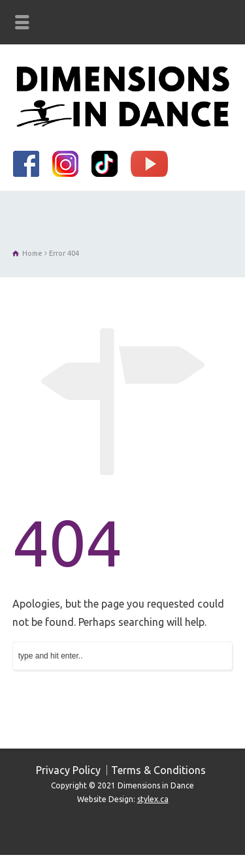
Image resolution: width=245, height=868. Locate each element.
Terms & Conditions (158, 770)
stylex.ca (153, 799)
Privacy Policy (68, 770)
